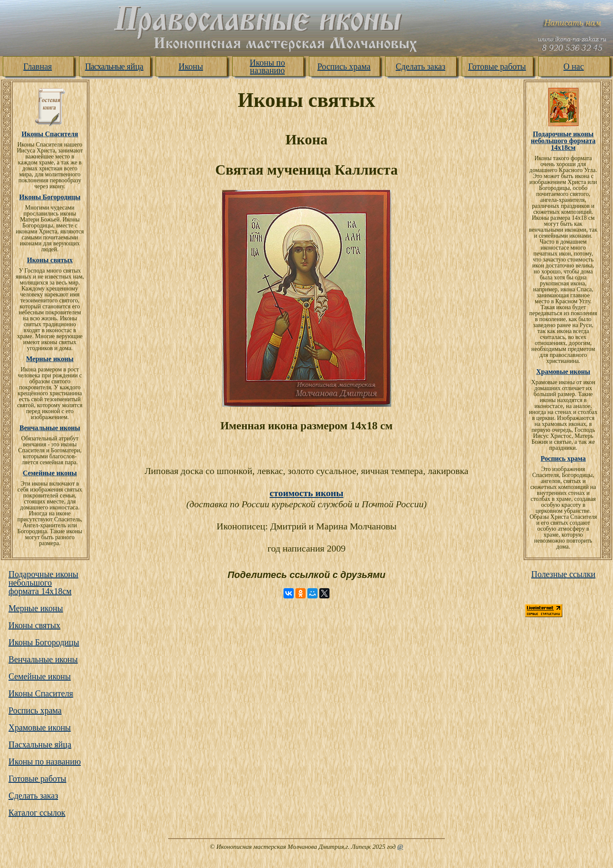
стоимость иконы (306, 493)
